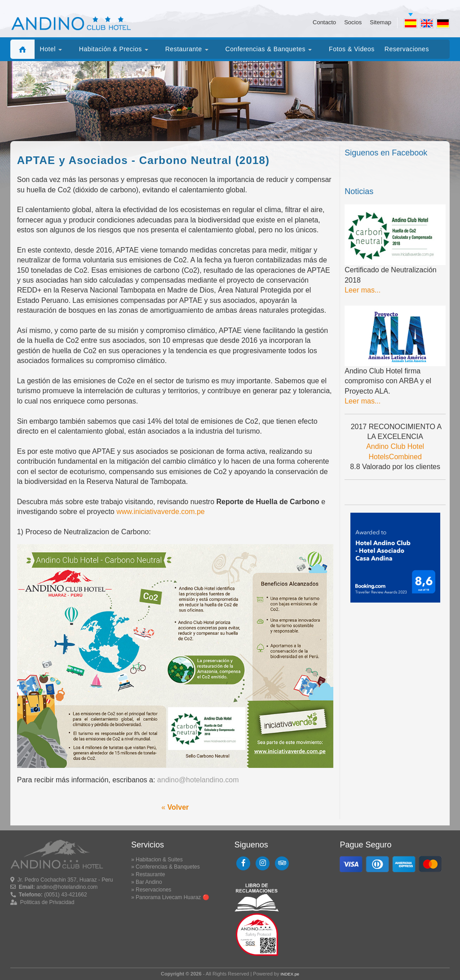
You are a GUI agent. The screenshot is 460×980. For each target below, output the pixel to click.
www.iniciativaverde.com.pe (161, 512)
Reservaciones (153, 890)
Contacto (324, 23)
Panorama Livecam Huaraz (168, 897)
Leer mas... (363, 290)
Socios (353, 23)
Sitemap (380, 23)
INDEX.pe (290, 974)
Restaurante (150, 874)
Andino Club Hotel (395, 446)
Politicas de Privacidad (47, 902)
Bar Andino (149, 882)
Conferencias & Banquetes (168, 867)
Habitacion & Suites (159, 860)
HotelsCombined (395, 457)
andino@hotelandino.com (198, 780)
